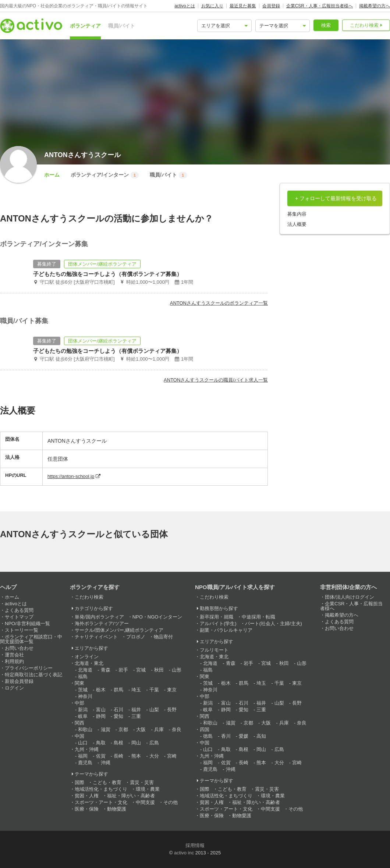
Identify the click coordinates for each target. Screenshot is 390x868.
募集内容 (297, 214)
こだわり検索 (364, 25)
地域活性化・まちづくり (101, 789)
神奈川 (85, 696)
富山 (101, 710)
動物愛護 (117, 809)
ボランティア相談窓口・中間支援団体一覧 (31, 639)
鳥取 (101, 743)
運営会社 (14, 655)
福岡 (83, 756)
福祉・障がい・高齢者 (131, 796)
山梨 (154, 710)
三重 (136, 716)
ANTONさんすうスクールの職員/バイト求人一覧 (216, 380)
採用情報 (195, 845)
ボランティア (85, 26)
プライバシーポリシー (29, 668)
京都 (123, 729)
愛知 (118, 716)
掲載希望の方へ (375, 6)
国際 (79, 782)
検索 (326, 25)
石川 (118, 710)
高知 (261, 736)
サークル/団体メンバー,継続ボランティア (119, 630)
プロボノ (136, 637)
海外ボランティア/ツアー (102, 623)
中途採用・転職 (258, 617)
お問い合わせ (19, 648)
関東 (79, 683)
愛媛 (244, 736)
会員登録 (271, 6)
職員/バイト (122, 26)
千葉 (154, 690)
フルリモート (214, 650)
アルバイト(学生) (218, 623)
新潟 (83, 710)
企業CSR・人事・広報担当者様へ (320, 6)
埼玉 (136, 690)
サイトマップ (19, 617)
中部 (79, 703)
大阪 (141, 729)
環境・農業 (148, 789)
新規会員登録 (19, 681)
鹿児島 (85, 763)
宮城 (141, 670)
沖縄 (106, 763)
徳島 (208, 736)
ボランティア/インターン (105, 175)
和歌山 (85, 729)
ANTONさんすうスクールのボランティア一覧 (219, 303)
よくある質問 (19, 610)
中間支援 (145, 802)
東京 (172, 690)
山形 (177, 670)
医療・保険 (87, 809)
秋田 (159, 670)
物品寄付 (163, 637)
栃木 (101, 690)
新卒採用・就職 (217, 617)
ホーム (52, 175)
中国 (79, 736)
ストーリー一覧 (22, 630)
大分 (154, 756)
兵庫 (159, 729)
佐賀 (101, 756)
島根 (118, 743)
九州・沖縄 (87, 749)
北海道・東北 (89, 663)
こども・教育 (107, 782)
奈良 (177, 729)
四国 (205, 729)
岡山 (136, 743)
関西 (79, 723)
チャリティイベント (96, 637)
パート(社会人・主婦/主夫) (274, 623)
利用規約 (14, 661)
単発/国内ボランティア (99, 617)
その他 (171, 802)
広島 (154, 743)
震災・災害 (142, 782)
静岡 (101, 716)
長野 (172, 710)
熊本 (136, 756)
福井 (136, 710)
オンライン (87, 657)
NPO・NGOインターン (157, 617)
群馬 (118, 690)
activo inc (184, 853)
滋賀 (106, 729)
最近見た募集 (243, 6)
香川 (226, 736)
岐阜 (83, 716)
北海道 (85, 670)
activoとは (185, 6)
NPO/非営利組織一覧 (27, 623)
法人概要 (297, 224)
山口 (83, 743)
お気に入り (212, 6)
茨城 (83, 690)
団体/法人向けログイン (350, 597)
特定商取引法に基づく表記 (33, 675)
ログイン (14, 688)
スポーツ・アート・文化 (101, 802)
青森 (106, 670)
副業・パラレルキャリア (226, 630)
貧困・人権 (87, 796)
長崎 (118, 756)
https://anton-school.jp (71, 476)
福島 (83, 676)
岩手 (123, 670)
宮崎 (172, 756)
